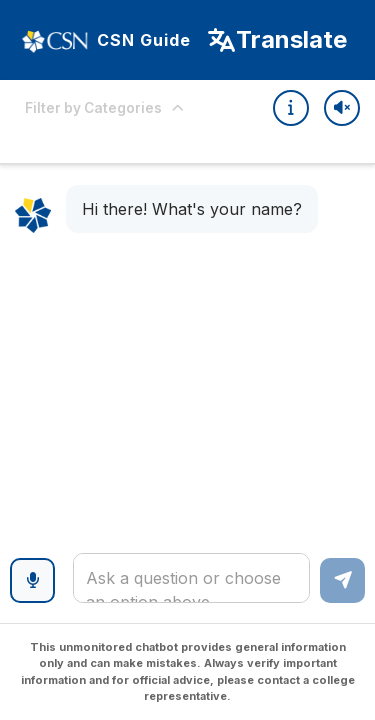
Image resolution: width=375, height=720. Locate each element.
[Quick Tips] (291, 108)
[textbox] (191, 578)
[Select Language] (276, 40)
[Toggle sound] (342, 108)
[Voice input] (32, 580)
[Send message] (342, 580)
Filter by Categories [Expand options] (105, 108)
